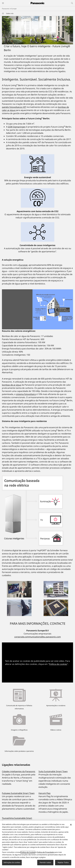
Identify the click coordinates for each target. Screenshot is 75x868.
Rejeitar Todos (63, 864)
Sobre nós (10, 13)
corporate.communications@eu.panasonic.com (38, 637)
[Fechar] (71, 826)
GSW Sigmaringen (17, 127)
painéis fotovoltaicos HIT (14, 107)
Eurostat (23, 265)
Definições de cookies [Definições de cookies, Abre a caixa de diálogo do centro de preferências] (12, 864)
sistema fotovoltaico (26, 394)
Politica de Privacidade (45, 853)
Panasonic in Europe (9, 9)
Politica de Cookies (28, 853)
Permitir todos (45, 864)
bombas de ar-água (12, 385)
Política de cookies (58, 664)
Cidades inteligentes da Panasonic (19, 771)
